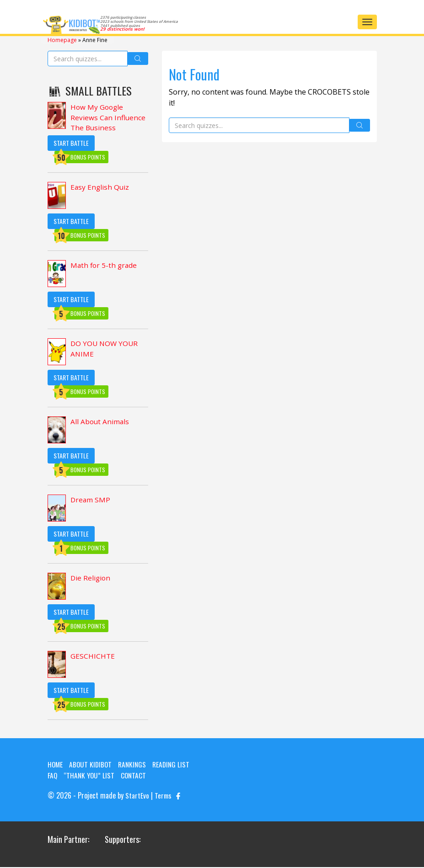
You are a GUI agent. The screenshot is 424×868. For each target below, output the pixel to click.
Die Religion (91, 580)
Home (56, 766)
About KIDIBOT (92, 766)
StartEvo (137, 797)
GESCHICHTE (93, 658)
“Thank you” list (90, 777)
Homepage (62, 40)
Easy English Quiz (100, 189)
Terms (164, 797)
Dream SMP (91, 501)
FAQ (53, 777)
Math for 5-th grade (105, 267)
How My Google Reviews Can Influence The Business (108, 118)
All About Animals (100, 423)
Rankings (135, 766)
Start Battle (71, 144)
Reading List (175, 766)
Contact (136, 777)
